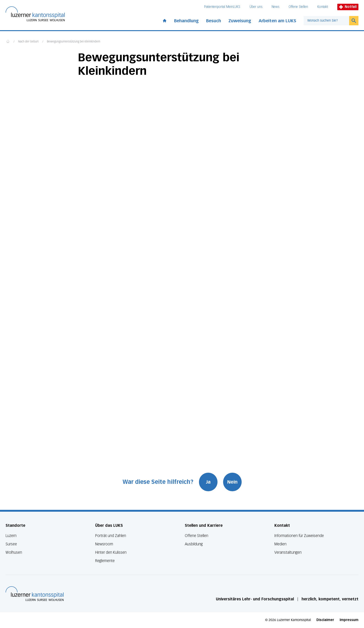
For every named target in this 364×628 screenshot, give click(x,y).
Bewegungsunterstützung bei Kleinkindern (74, 42)
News (275, 7)
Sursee (11, 544)
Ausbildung (194, 544)
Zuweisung (240, 21)
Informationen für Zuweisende (299, 536)
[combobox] (326, 21)
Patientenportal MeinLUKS (222, 7)
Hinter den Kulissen (111, 552)
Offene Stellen (298, 7)
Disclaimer (325, 620)
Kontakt (323, 7)
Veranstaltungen (288, 552)
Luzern (11, 536)
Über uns (256, 7)
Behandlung (186, 21)
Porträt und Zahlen (111, 536)
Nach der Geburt (28, 42)
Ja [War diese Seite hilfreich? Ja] (208, 482)
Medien (280, 544)
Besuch (214, 21)
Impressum (349, 620)
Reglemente (105, 561)
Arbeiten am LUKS (277, 21)
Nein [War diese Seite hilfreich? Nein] (232, 482)
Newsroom (104, 544)
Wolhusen (14, 552)
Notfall (348, 7)
